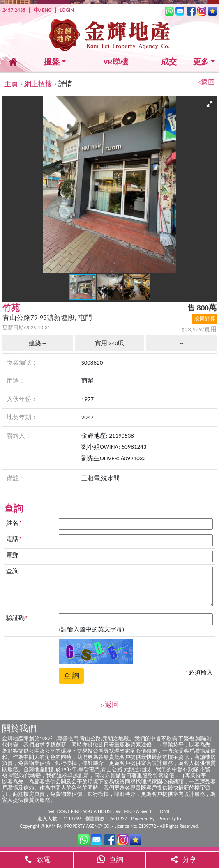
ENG (47, 10)
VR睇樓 (116, 62)
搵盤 (52, 62)
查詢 (109, 860)
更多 (201, 62)
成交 (169, 62)
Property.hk (170, 819)
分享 (182, 860)
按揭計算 (205, 318)
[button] (210, 104)
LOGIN (67, 10)
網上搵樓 (38, 84)
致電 (37, 860)
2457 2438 (14, 10)
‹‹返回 (110, 705)
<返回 (206, 82)
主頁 (11, 84)
